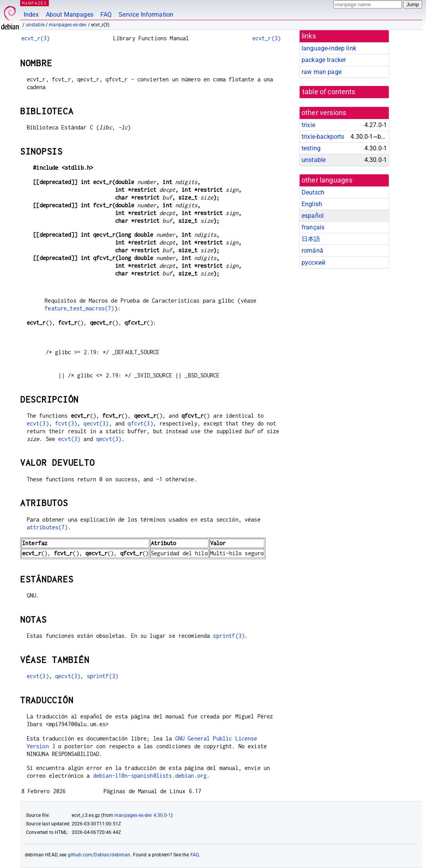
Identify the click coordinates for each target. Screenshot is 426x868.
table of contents (329, 92)
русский (313, 263)
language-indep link (329, 48)
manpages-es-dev (68, 25)
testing (311, 148)
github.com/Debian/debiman (99, 855)
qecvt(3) (96, 423)
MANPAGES (34, 3)
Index (31, 15)
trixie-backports (323, 137)
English (312, 204)
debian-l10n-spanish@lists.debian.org (150, 776)
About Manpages (70, 15)
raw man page (322, 72)
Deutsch (313, 192)
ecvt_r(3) (35, 38)
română (312, 251)
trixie (308, 125)
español (313, 216)
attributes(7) (47, 527)
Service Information (146, 15)
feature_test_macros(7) (79, 308)
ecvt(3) (38, 423)
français (313, 227)
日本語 (311, 239)
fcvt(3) (66, 423)
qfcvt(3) (140, 423)
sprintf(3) (229, 636)
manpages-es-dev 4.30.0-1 (143, 815)
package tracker (324, 60)
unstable (35, 25)
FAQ (106, 15)
